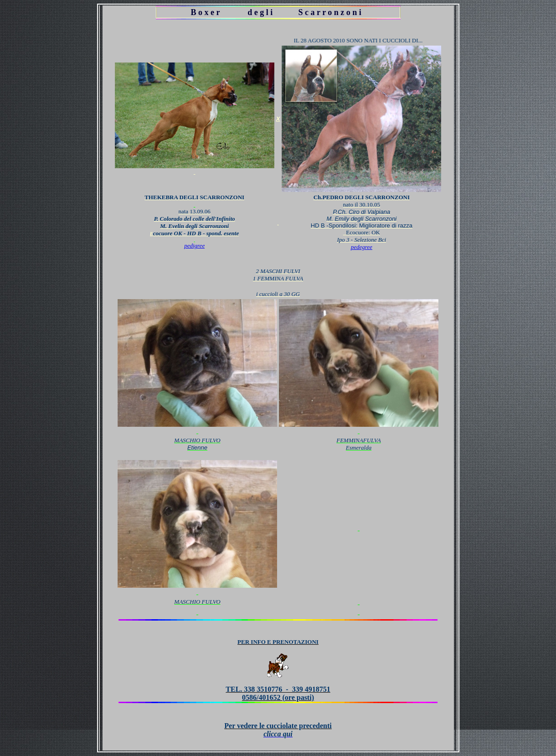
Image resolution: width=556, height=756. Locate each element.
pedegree (362, 247)
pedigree (194, 246)
